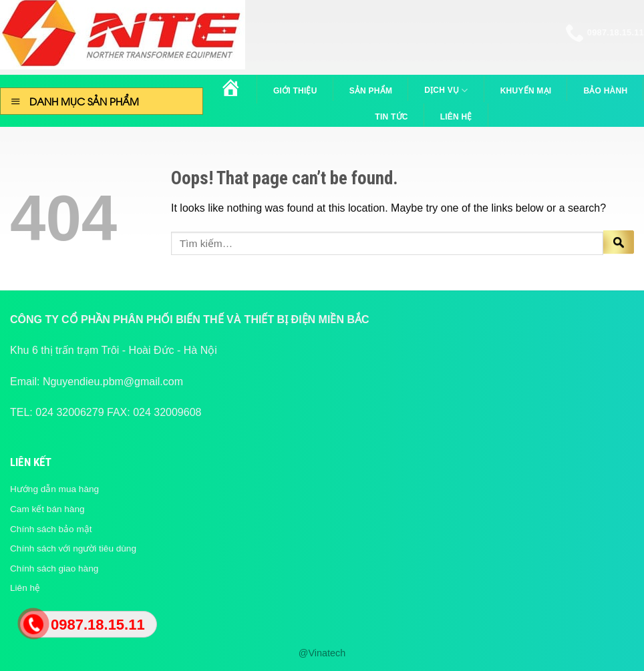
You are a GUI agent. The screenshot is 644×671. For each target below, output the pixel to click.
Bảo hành (605, 91)
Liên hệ (456, 117)
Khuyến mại (526, 91)
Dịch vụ (446, 90)
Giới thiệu (295, 91)
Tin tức (391, 117)
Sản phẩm (371, 91)
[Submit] (619, 243)
